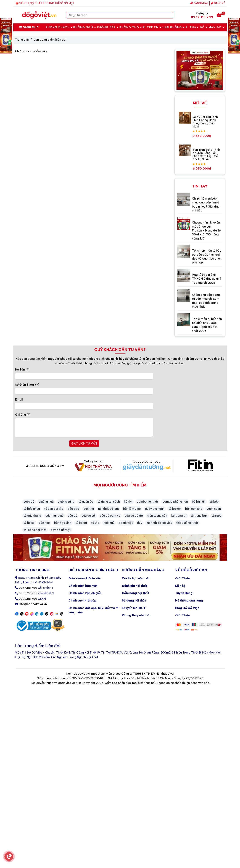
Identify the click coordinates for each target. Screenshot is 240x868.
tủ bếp (214, 502)
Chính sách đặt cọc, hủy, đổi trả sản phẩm (93, 609)
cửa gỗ (72, 516)
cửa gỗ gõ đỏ (134, 516)
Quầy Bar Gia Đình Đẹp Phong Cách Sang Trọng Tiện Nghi (205, 122)
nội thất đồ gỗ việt (159, 523)
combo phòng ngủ (175, 502)
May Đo (217, 27)
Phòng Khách (59, 27)
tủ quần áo (86, 502)
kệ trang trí (179, 516)
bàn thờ (89, 509)
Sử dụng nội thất (134, 600)
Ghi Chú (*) (23, 415)
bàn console (194, 509)
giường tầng (66, 502)
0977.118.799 (28, 588)
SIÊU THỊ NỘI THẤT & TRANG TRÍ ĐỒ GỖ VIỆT (47, 3)
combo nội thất (147, 502)
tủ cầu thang (32, 516)
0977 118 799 (202, 17)
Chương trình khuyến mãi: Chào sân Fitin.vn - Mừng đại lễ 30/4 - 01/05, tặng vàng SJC (206, 230)
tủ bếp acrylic (54, 509)
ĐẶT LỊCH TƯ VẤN (84, 443)
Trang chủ (22, 40)
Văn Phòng (174, 27)
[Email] (84, 406)
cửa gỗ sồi (89, 516)
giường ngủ (46, 502)
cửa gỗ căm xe (110, 516)
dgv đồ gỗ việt (61, 530)
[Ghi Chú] (84, 428)
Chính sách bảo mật (83, 586)
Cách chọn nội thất (136, 578)
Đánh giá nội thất (134, 586)
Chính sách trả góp (82, 600)
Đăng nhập (199, 3)
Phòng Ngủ (85, 27)
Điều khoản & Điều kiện (85, 578)
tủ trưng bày (199, 516)
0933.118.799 (28, 593)
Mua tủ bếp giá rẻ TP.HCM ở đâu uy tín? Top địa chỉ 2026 (207, 279)
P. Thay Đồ (197, 27)
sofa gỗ (29, 502)
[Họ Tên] (84, 376)
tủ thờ (95, 523)
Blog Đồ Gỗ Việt (187, 608)
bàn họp (44, 523)
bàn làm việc (132, 509)
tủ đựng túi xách (109, 502)
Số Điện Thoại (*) (27, 385)
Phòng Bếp (108, 27)
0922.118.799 (28, 599)
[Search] (170, 15)
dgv (140, 523)
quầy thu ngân (155, 509)
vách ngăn (214, 509)
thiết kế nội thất (187, 523)
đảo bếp (73, 509)
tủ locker (175, 509)
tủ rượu (217, 516)
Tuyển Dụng (184, 593)
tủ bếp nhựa (32, 509)
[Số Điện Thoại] (84, 391)
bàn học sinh (63, 523)
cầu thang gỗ (54, 516)
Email (19, 399)
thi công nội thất (35, 530)
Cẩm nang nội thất (135, 593)
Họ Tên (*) (22, 369)
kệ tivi (128, 502)
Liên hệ (180, 586)
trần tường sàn (157, 516)
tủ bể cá (81, 523)
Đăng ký (218, 3)
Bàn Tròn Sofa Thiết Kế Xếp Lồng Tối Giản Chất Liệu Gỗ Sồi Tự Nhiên (206, 154)
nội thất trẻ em (109, 509)
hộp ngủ (109, 523)
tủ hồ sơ (29, 523)
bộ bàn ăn (199, 502)
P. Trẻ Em (152, 27)
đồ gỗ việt (126, 523)
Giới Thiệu (182, 578)
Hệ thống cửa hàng (189, 600)
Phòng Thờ (131, 27)
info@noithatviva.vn (33, 604)
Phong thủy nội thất (136, 615)
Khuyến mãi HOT (134, 608)
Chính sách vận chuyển (85, 593)
